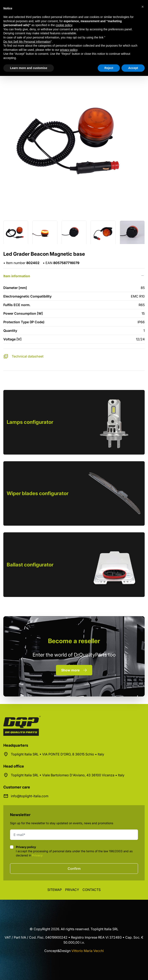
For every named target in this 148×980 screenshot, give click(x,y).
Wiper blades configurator (38, 493)
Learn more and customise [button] (29, 68)
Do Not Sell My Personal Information (27, 42)
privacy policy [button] (69, 50)
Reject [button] (109, 68)
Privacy (37, 855)
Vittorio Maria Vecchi (88, 951)
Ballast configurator (30, 565)
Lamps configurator (30, 422)
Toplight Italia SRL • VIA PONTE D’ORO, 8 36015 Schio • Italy (58, 754)
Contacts (92, 890)
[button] (143, 7)
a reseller (74, 641)
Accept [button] (133, 68)
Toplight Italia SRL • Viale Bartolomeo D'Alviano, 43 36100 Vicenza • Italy (68, 775)
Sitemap (55, 890)
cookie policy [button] (64, 25)
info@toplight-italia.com (30, 796)
